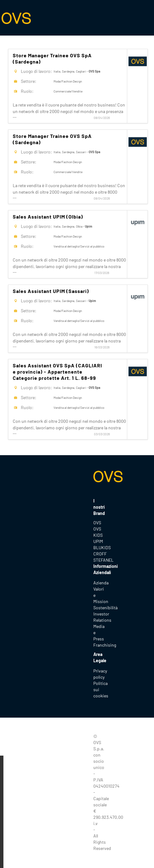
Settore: (29, 81)
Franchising (105, 645)
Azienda (101, 583)
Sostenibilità (105, 608)
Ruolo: (27, 91)
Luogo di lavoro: (36, 71)
